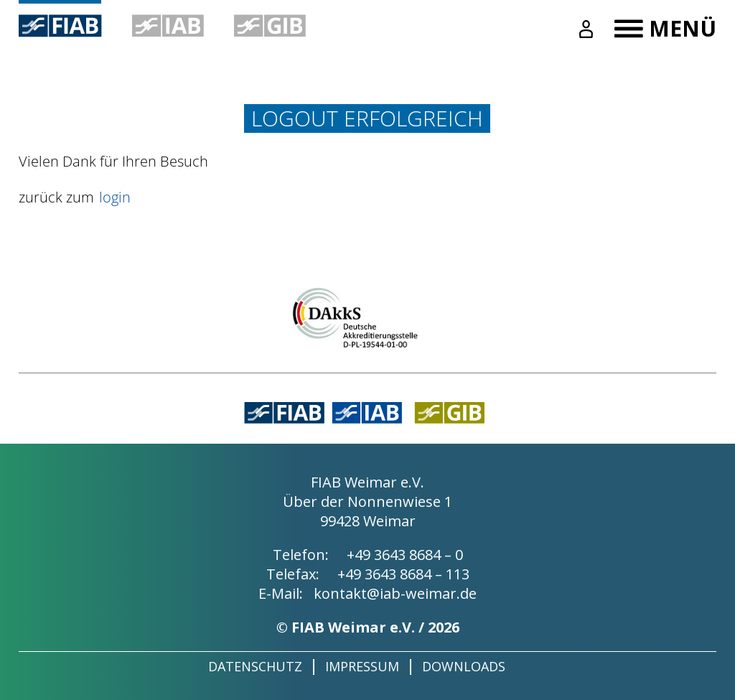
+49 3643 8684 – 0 (405, 555)
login (115, 197)
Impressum (362, 666)
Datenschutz (255, 666)
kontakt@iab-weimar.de (395, 593)
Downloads (464, 666)
